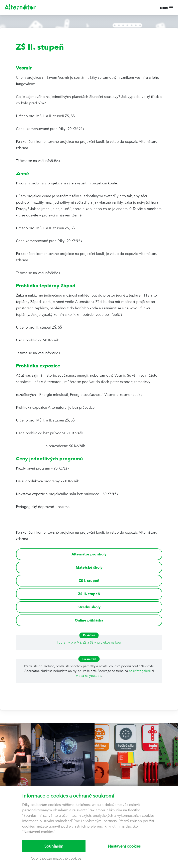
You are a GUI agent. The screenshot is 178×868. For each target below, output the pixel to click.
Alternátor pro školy (89, 554)
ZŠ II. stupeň (89, 594)
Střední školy (89, 607)
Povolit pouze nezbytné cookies (56, 858)
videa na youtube (89, 676)
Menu (164, 8)
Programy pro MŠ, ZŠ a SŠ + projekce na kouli (89, 642)
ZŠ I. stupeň (89, 581)
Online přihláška (89, 620)
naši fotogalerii (140, 671)
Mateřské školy (89, 567)
